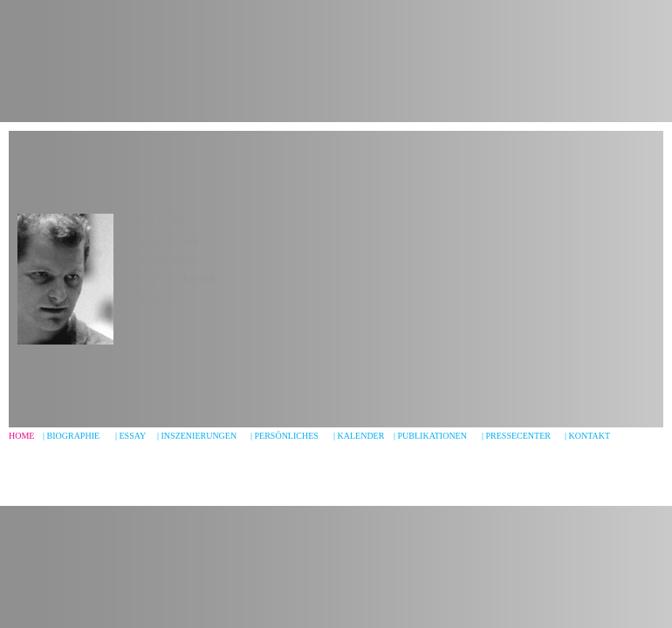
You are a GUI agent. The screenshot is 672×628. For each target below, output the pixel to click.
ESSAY (133, 436)
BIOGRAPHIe (74, 436)
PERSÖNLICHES (287, 436)
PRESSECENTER (518, 436)
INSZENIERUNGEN (199, 436)
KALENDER (361, 436)
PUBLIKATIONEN (432, 436)
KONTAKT (590, 436)
